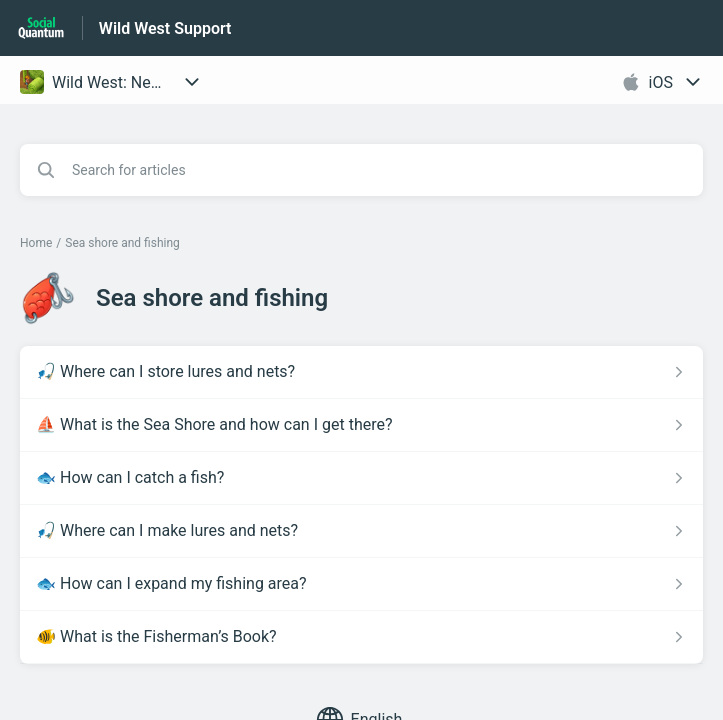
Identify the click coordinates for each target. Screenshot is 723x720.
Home (36, 243)
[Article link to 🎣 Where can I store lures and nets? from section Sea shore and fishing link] (361, 372)
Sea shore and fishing (122, 243)
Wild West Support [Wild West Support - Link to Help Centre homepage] (165, 28)
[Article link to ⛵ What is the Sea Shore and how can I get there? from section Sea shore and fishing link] (361, 425)
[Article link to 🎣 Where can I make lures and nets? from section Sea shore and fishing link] (361, 531)
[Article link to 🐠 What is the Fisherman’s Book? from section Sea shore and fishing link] (361, 637)
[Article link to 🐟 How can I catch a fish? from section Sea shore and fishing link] (361, 478)
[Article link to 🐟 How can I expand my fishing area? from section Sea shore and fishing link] (361, 584)
